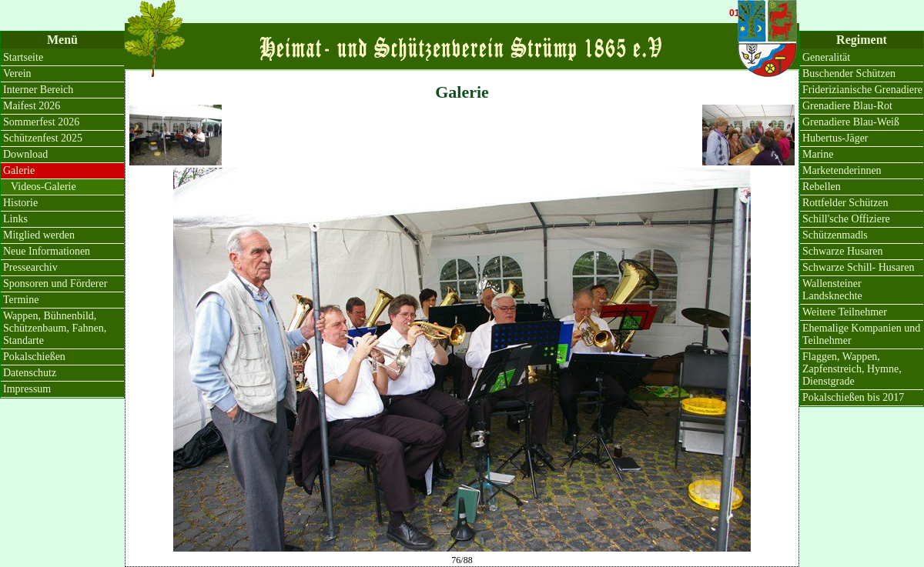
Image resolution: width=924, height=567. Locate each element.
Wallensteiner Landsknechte (832, 290)
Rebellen (822, 187)
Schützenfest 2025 (43, 138)
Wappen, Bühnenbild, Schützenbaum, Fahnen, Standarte (55, 328)
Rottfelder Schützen (845, 203)
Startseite (23, 57)
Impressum (27, 389)
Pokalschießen (34, 357)
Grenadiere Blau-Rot (847, 106)
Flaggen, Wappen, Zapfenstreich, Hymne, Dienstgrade (852, 369)
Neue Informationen (47, 251)
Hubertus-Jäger (835, 138)
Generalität (826, 57)
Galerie (19, 170)
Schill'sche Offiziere (846, 219)
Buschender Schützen (849, 73)
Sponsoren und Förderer (55, 283)
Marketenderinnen (842, 170)
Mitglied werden (39, 235)
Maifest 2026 (32, 106)
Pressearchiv (30, 267)
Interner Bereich (38, 90)
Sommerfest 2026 (41, 122)
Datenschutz (30, 373)
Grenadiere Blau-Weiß (851, 122)
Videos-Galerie (44, 187)
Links (15, 219)
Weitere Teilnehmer (845, 312)
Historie (20, 203)
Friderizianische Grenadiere (862, 90)
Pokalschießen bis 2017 (853, 397)
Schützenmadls (835, 235)
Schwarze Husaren (843, 251)
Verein (17, 73)
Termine (21, 300)
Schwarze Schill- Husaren (858, 267)
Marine (818, 154)
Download (25, 154)
